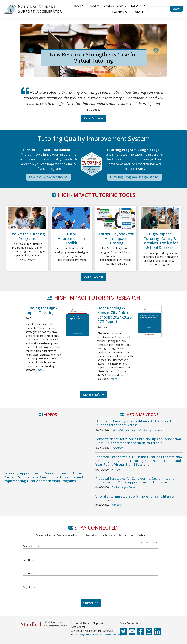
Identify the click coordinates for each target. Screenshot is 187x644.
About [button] (77, 6)
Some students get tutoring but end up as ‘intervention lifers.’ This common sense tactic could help (138, 441)
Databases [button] (119, 12)
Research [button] (137, 6)
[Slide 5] (102, 72)
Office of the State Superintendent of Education (137, 430)
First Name (29, 560)
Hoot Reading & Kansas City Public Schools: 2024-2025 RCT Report (115, 315)
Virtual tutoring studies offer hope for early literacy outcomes (135, 498)
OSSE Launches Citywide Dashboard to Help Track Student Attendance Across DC (134, 423)
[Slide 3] (91, 72)
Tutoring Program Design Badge (135, 177)
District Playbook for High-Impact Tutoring (116, 238)
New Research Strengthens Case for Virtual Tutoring (94, 57)
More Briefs (94, 395)
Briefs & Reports (115, 6)
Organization (30, 587)
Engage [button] (139, 12)
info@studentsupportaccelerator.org (100, 635)
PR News (116, 470)
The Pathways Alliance (123, 487)
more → (42, 370)
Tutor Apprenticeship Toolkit (71, 238)
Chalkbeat (117, 448)
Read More (94, 118)
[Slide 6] (108, 72)
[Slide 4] (96, 72)
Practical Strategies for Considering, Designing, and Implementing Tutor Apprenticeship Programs (135, 480)
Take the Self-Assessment (49, 177)
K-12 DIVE (117, 505)
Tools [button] (93, 6)
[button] (31, 50)
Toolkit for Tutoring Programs (27, 236)
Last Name (29, 574)
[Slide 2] (85, 72)
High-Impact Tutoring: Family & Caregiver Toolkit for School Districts (160, 241)
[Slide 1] (79, 72)
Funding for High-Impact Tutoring (41, 310)
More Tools (94, 277)
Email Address (31, 546)
